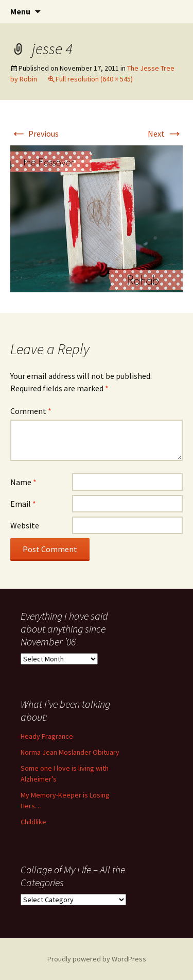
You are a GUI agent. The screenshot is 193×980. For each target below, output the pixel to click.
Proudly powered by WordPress (97, 959)
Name (23, 482)
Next (165, 134)
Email (23, 504)
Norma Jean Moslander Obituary (70, 752)
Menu (20, 11)
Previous (34, 134)
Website (25, 525)
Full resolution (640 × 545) (94, 79)
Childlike (33, 822)
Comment (31, 411)
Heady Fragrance (47, 736)
